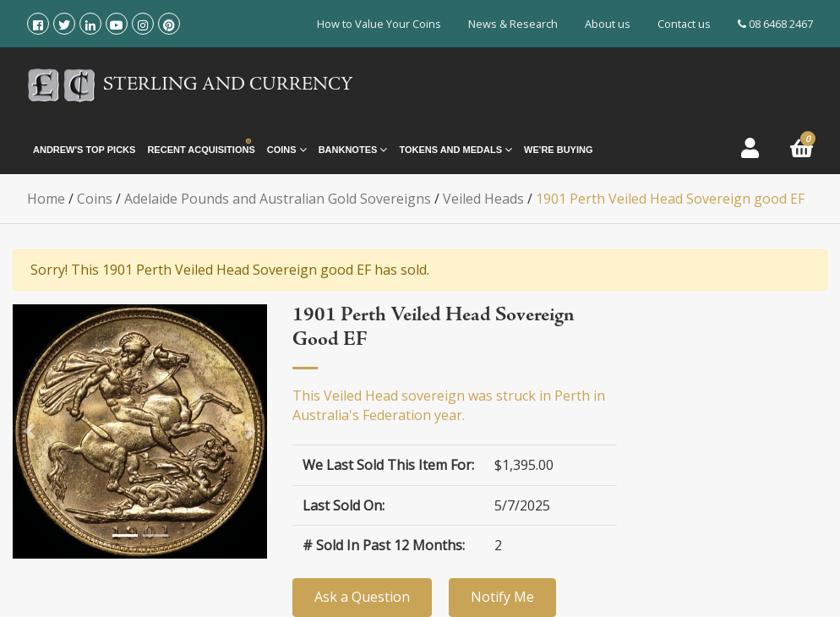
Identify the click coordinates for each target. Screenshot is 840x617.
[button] (30, 431)
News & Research (513, 24)
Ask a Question (362, 597)
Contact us (684, 24)
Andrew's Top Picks (84, 150)
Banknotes (353, 150)
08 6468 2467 (775, 24)
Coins (287, 150)
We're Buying (558, 150)
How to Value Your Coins (379, 24)
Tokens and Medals (455, 150)
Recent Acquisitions (201, 150)
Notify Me (502, 597)
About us (608, 24)
